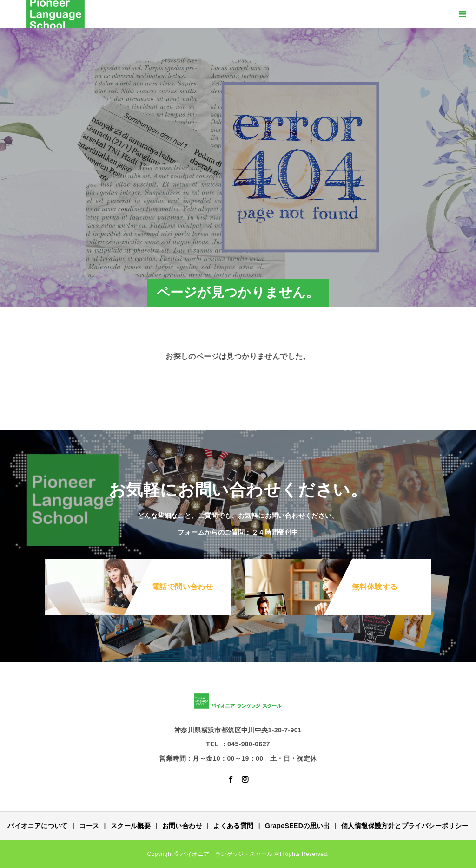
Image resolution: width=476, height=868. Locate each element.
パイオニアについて (38, 826)
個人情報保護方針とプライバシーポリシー (405, 826)
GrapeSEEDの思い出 (297, 826)
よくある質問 (233, 826)
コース (89, 826)
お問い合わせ (182, 826)
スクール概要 (131, 826)
